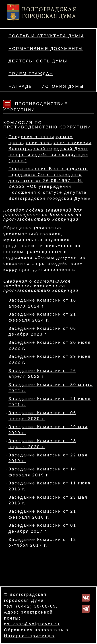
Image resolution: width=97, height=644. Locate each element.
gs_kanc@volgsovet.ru (32, 624)
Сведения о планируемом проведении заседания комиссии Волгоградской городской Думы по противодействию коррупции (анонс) (50, 149)
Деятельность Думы (38, 61)
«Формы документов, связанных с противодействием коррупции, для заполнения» (45, 263)
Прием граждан (31, 74)
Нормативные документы (46, 49)
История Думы (63, 86)
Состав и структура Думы (46, 36)
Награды (21, 86)
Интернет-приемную (29, 636)
